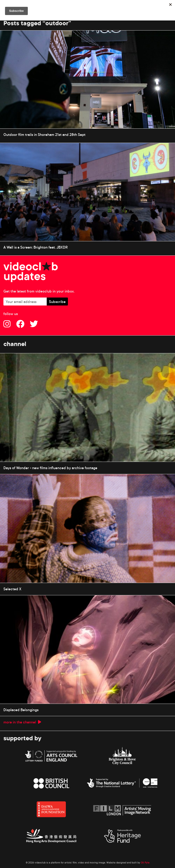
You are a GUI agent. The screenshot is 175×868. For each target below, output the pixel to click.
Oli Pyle (145, 863)
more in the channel (22, 722)
